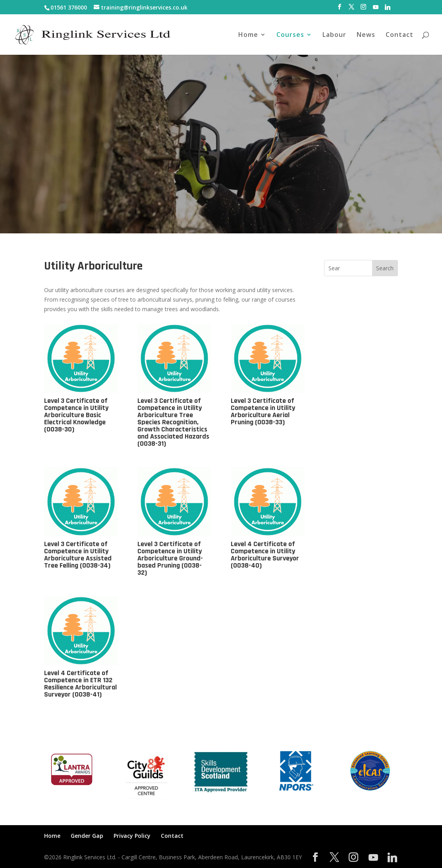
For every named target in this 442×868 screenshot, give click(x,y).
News (366, 35)
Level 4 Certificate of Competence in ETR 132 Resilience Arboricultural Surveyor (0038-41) (80, 684)
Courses (290, 35)
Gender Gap (87, 836)
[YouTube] (376, 9)
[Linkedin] (388, 9)
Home (248, 35)
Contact (400, 35)
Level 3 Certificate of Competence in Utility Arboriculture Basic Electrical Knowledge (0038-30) (76, 415)
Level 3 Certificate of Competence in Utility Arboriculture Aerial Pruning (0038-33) (263, 411)
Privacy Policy (132, 836)
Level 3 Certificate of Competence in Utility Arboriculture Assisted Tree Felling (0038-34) (78, 555)
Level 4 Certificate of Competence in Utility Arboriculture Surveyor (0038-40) (265, 555)
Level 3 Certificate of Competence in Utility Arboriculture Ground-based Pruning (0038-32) (170, 558)
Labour (334, 35)
